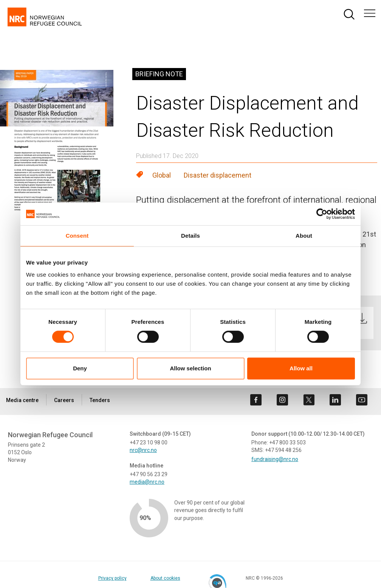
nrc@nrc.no (143, 450)
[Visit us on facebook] (256, 400)
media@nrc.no (147, 482)
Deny (80, 368)
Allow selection (190, 368)
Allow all (301, 368)
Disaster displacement (218, 175)
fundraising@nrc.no (275, 459)
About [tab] (304, 236)
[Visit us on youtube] (362, 400)
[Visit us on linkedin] (335, 400)
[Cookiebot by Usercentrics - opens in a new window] (322, 214)
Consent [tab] (77, 236)
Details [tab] (190, 236)
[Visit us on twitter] (309, 400)
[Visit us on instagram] (282, 400)
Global (162, 175)
